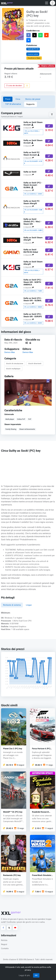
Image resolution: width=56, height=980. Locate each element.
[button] (52, 3)
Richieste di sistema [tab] (12, 605)
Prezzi (8, 99)
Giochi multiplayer (13, 369)
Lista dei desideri (14, 86)
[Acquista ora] (49, 126)
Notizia (4, 940)
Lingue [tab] (29, 605)
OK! (36, 975)
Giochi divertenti (35, 363)
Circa (18, 99)
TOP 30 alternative (13, 104)
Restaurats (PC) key (12, 875)
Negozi (4, 944)
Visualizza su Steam (34, 58)
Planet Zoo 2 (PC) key (13, 749)
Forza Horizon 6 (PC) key (41, 749)
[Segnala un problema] (27, 86)
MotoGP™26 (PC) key (13, 812)
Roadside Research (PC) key (40, 812)
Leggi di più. (25, 975)
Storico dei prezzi (33, 99)
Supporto (31, 104)
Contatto (5, 948)
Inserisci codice (33, 54)
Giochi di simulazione (15, 363)
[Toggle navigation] (47, 3)
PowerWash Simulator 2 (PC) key (42, 875)
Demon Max (9, 352)
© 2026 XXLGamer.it (25, 959)
